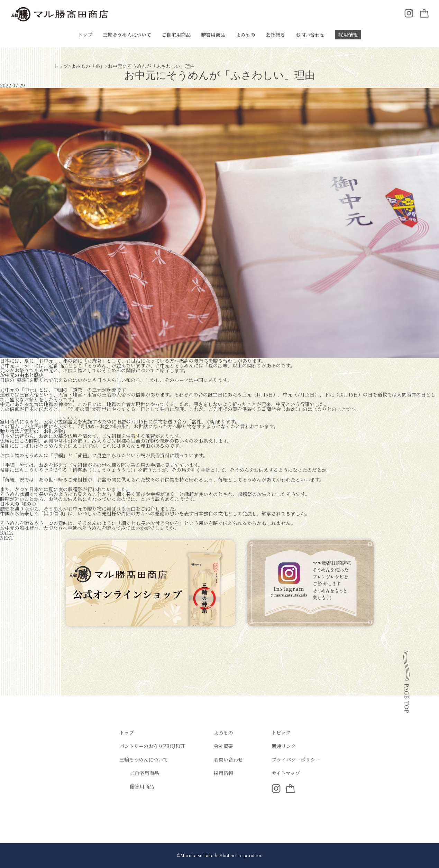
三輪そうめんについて (127, 35)
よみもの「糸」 (88, 66)
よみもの (246, 35)
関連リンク (284, 746)
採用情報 (348, 35)
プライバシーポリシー (296, 759)
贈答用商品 (213, 35)
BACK (7, 533)
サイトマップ (286, 773)
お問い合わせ (310, 35)
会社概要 (275, 35)
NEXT (7, 538)
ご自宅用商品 (176, 35)
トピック (281, 732)
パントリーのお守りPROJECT (152, 746)
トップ (85, 35)
